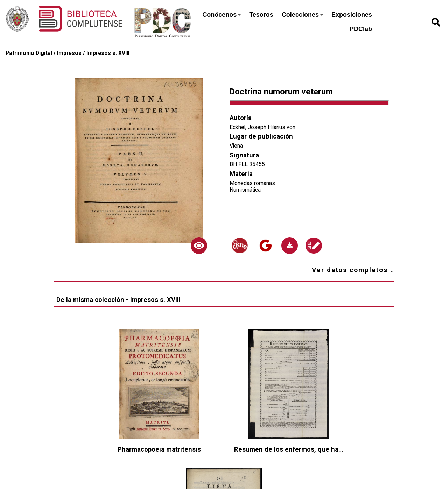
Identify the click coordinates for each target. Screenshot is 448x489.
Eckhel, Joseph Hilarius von (262, 127)
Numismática (245, 190)
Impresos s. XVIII (108, 53)
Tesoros (261, 15)
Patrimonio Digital (29, 53)
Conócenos (222, 15)
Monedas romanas (252, 183)
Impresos (69, 53)
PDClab (361, 29)
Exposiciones (352, 15)
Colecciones (302, 15)
